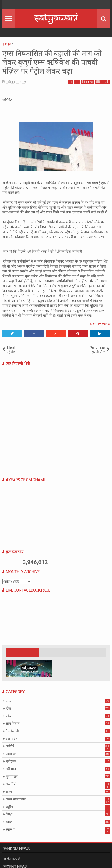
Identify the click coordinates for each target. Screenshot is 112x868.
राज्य (9, 792)
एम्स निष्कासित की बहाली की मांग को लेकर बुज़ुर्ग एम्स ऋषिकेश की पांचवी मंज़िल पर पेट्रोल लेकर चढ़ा (52, 62)
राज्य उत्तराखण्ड (100, 324)
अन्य (8, 701)
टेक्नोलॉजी (12, 731)
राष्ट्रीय (9, 807)
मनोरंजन (11, 761)
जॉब (8, 716)
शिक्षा (9, 814)
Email (102, 82)
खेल (8, 708)
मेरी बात (11, 769)
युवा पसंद (12, 777)
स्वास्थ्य (10, 829)
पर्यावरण (11, 754)
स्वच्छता (11, 822)
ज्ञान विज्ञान (13, 724)
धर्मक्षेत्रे (10, 746)
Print (87, 82)
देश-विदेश (12, 739)
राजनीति (11, 784)
